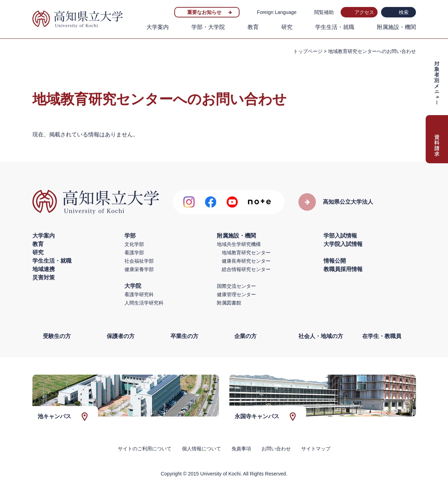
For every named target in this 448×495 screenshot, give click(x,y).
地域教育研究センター (246, 253)
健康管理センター (236, 294)
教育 (253, 27)
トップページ (308, 51)
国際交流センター (236, 286)
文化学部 (134, 244)
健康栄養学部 (139, 269)
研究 (287, 27)
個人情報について (202, 449)
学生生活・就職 (335, 27)
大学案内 (158, 27)
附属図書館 (229, 303)
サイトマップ (316, 449)
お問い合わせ (276, 449)
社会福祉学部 (139, 261)
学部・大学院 (208, 27)
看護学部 (134, 253)
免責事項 (241, 449)
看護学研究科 (139, 294)
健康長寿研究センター (246, 261)
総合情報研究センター (246, 269)
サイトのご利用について (145, 449)
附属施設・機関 (396, 27)
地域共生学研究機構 (239, 244)
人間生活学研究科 (144, 303)
